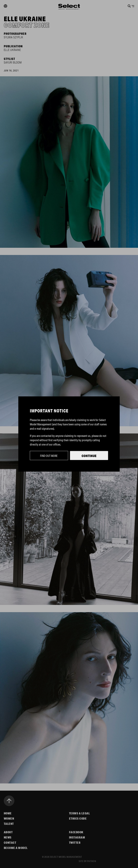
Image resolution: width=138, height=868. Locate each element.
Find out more (49, 456)
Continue (89, 456)
